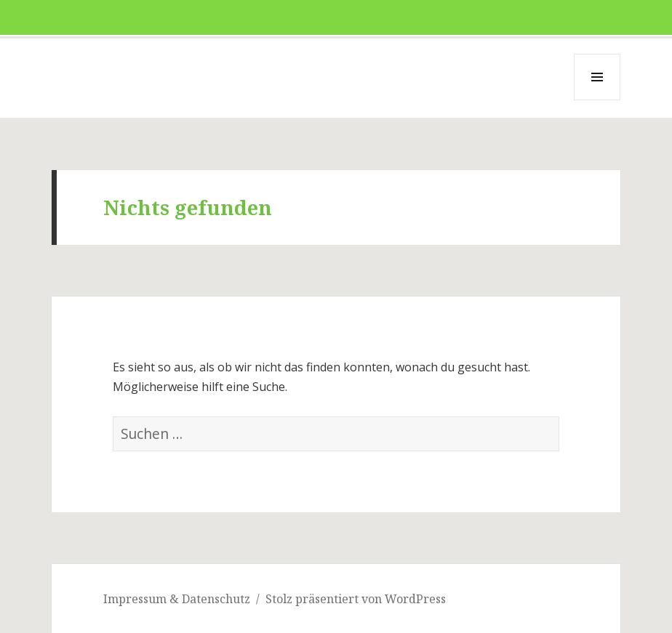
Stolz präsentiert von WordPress (356, 599)
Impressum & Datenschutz (177, 599)
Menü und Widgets (597, 100)
